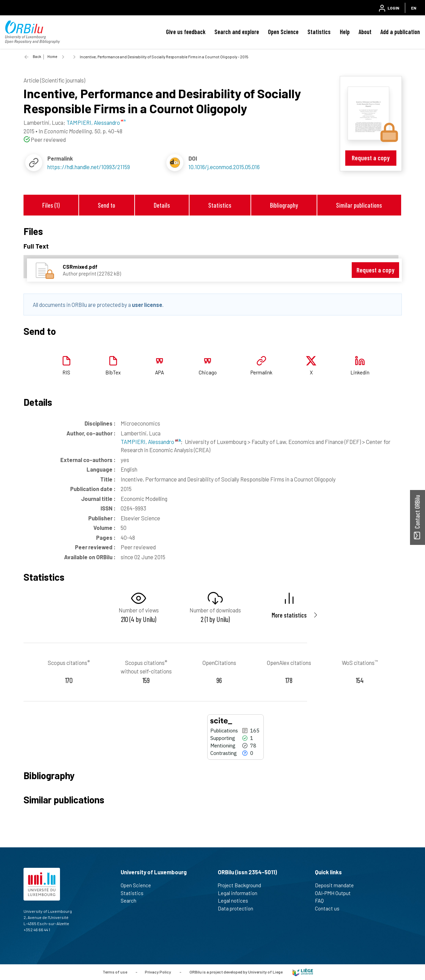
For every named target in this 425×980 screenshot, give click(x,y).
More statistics (289, 615)
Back (37, 56)
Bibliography (284, 205)
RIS (66, 372)
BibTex (113, 372)
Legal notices (236, 901)
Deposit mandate (337, 885)
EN (414, 8)
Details (162, 205)
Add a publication (400, 32)
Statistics (319, 32)
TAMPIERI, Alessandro (151, 442)
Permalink (261, 372)
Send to (107, 205)
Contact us (330, 908)
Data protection (238, 908)
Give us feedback (186, 32)
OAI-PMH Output (336, 893)
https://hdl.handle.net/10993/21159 (89, 167)
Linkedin (360, 372)
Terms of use (115, 971)
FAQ (322, 901)
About (365, 32)
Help (345, 32)
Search (131, 901)
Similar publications (359, 205)
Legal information (240, 893)
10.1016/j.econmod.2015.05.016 (224, 167)
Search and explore (237, 32)
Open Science (283, 32)
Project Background (242, 885)
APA (160, 372)
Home (52, 56)
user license (147, 305)
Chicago (208, 372)
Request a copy (371, 158)
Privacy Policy (158, 971)
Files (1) (51, 205)
